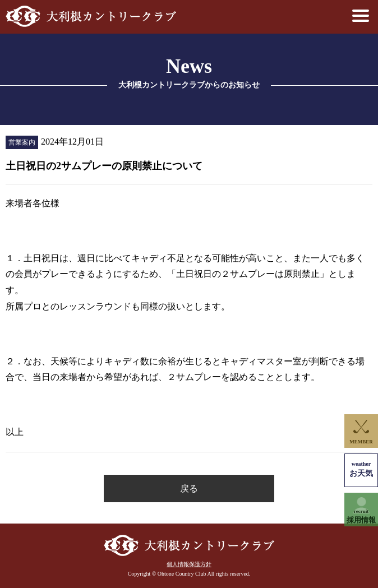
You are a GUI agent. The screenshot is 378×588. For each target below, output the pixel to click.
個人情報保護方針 (189, 564)
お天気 (361, 469)
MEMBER (361, 442)
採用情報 (361, 517)
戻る (189, 489)
